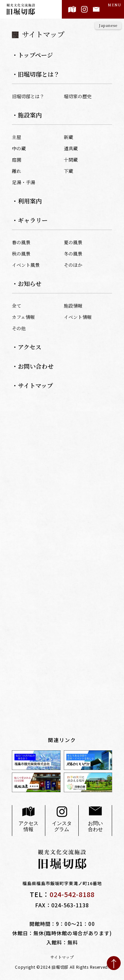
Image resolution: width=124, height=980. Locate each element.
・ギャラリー (30, 220)
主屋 (17, 137)
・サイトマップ (32, 385)
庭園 (17, 160)
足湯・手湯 (23, 182)
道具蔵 (71, 148)
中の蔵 (19, 148)
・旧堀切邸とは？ (36, 74)
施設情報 (73, 306)
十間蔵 (71, 160)
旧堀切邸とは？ (28, 96)
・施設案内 (27, 115)
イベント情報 (78, 317)
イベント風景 (26, 265)
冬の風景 (73, 254)
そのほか (73, 265)
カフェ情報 (23, 317)
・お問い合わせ (33, 366)
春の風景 (21, 242)
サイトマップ (62, 957)
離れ (17, 171)
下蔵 (68, 171)
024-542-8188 (72, 894)
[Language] (108, 25)
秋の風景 (21, 254)
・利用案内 (27, 201)
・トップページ (32, 55)
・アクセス (27, 347)
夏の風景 (73, 242)
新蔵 (68, 137)
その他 (19, 328)
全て (17, 306)
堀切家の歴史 (78, 96)
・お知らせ (27, 283)
